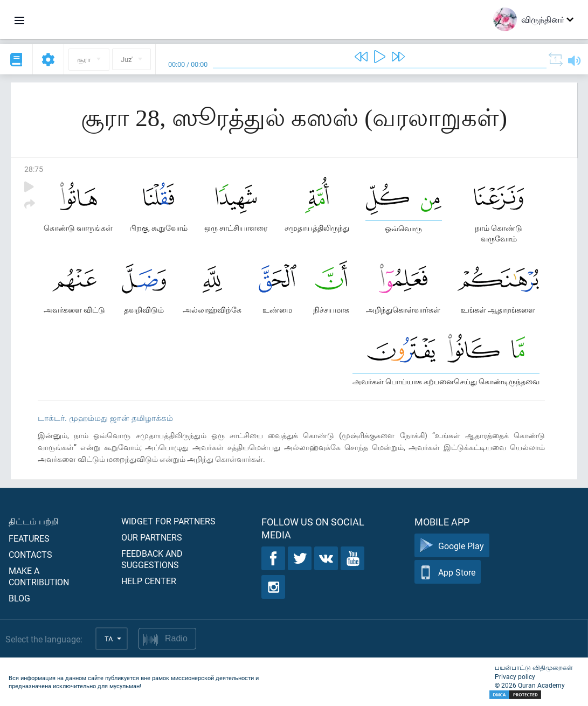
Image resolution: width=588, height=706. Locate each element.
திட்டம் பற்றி (34, 521)
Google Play (452, 546)
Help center (149, 581)
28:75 (34, 169)
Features (29, 538)
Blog (19, 598)
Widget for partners (168, 521)
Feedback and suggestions (152, 559)
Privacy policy (515, 676)
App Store (448, 572)
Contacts (30, 554)
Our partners (152, 537)
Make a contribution (39, 576)
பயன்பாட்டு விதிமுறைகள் (534, 667)
